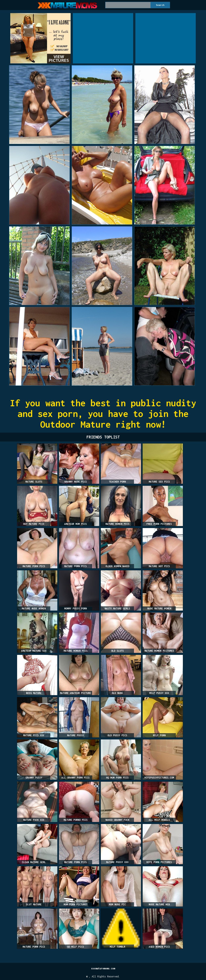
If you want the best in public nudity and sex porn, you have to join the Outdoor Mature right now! (103, 414)
